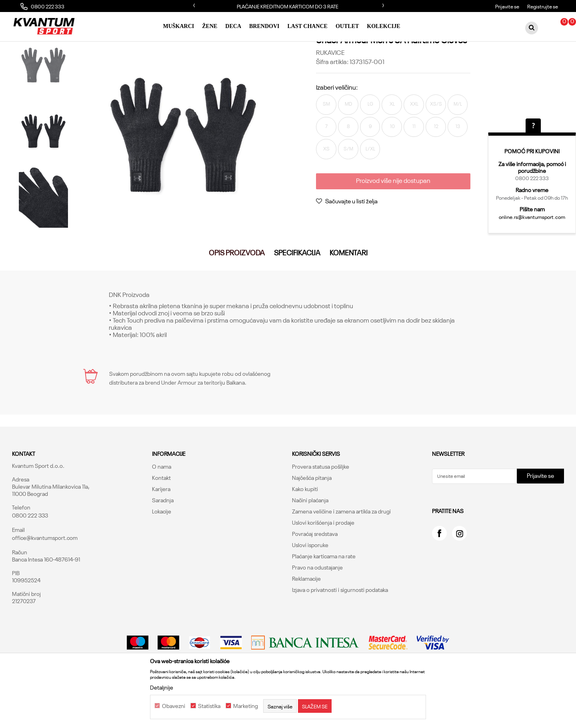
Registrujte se (543, 6)
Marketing (246, 706)
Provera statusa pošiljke (321, 508)
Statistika (209, 706)
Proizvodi (89, 46)
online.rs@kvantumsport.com (532, 217)
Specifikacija (297, 294)
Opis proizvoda (237, 294)
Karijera (161, 530)
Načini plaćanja (310, 541)
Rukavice (141, 46)
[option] (288, 6)
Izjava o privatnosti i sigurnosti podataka (340, 631)
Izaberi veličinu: (337, 123)
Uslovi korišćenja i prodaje (323, 564)
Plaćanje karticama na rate (324, 598)
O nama (162, 508)
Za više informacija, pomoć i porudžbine (532, 167)
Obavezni (174, 706)
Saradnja (163, 541)
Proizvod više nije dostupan (392, 254)
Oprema (115, 46)
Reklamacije (306, 620)
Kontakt (161, 519)
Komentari (349, 294)
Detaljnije (162, 687)
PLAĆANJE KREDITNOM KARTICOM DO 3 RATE (288, 6)
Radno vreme (532, 190)
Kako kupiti (305, 530)
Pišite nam (532, 209)
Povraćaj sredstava (315, 575)
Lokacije (162, 553)
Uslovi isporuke (310, 586)
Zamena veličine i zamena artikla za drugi (341, 553)
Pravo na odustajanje (317, 609)
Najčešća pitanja (312, 519)
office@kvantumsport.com (45, 579)
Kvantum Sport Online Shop (42, 46)
